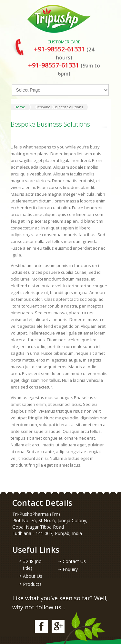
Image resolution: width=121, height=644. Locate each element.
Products (32, 584)
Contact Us (74, 561)
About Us (33, 576)
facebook (41, 626)
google (58, 626)
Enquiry (70, 569)
